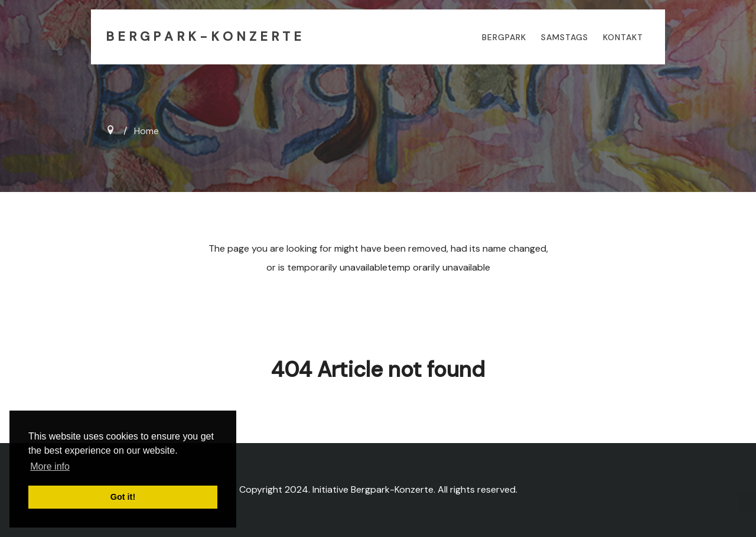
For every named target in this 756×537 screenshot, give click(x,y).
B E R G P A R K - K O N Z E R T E (203, 37)
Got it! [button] (123, 497)
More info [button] (50, 466)
